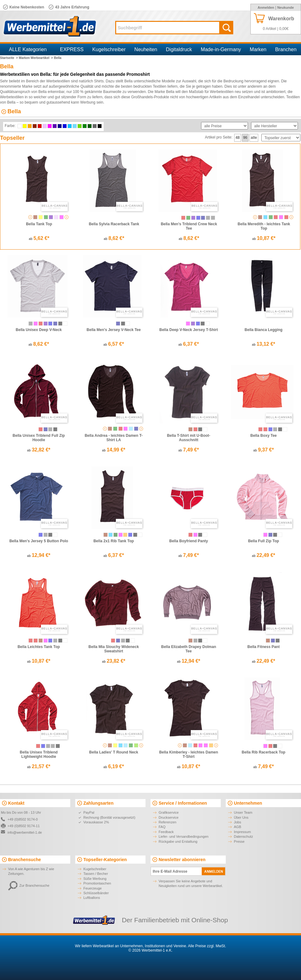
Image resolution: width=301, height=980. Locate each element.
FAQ (162, 827)
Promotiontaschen (97, 883)
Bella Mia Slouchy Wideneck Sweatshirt (113, 649)
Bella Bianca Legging (263, 330)
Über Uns (241, 817)
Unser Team (243, 812)
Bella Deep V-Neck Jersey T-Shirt (188, 330)
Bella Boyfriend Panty (189, 541)
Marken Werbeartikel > (36, 58)
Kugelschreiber (109, 49)
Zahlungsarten (98, 803)
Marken (258, 49)
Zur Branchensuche (29, 885)
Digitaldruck (179, 49)
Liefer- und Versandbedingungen (184, 836)
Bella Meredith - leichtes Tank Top (264, 226)
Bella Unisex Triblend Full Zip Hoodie (39, 438)
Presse (239, 841)
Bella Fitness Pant (263, 647)
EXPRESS (72, 49)
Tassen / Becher (96, 874)
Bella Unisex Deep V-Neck (39, 330)
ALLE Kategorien (28, 49)
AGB (237, 827)
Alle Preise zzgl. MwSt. (207, 946)
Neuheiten (146, 49)
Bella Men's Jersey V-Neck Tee (113, 330)
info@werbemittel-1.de (25, 832)
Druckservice (169, 817)
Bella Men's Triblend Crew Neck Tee (189, 226)
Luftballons (92, 898)
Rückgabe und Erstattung (178, 841)
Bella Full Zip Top (263, 541)
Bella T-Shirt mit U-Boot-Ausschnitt (189, 438)
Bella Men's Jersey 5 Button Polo (39, 541)
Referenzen (168, 822)
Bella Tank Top (39, 224)
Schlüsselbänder (96, 893)
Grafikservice (169, 812)
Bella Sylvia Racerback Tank (114, 224)
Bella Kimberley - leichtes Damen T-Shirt (189, 754)
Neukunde (286, 7)
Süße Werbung (95, 879)
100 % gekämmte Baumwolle (97, 92)
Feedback (166, 832)
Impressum (242, 832)
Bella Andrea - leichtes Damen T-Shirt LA (114, 438)
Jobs (237, 822)
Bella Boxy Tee (264, 436)
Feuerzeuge (93, 888)
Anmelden (266, 7)
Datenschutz (243, 836)
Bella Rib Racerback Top (264, 752)
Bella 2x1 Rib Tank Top (114, 541)
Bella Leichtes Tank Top (39, 647)
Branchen (286, 49)
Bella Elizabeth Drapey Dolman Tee (189, 649)
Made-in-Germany (221, 49)
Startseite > (9, 58)
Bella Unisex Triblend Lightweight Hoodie (39, 754)
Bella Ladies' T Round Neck (114, 752)
